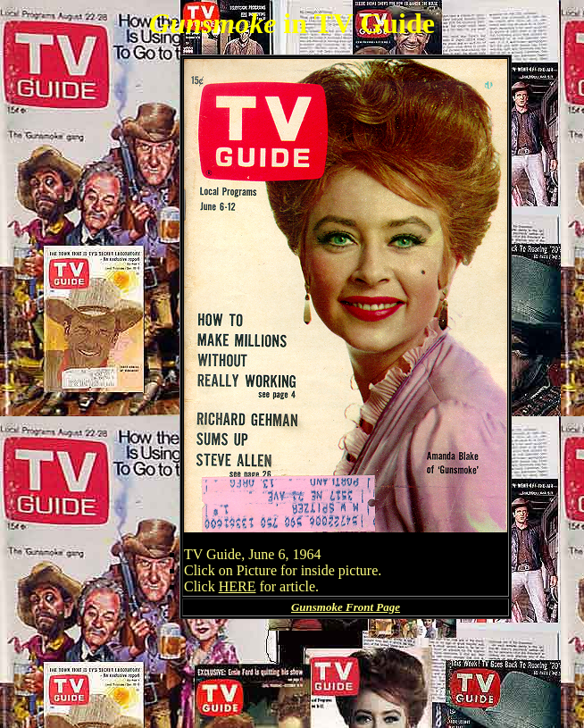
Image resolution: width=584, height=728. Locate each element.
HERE (238, 586)
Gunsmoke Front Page (346, 607)
